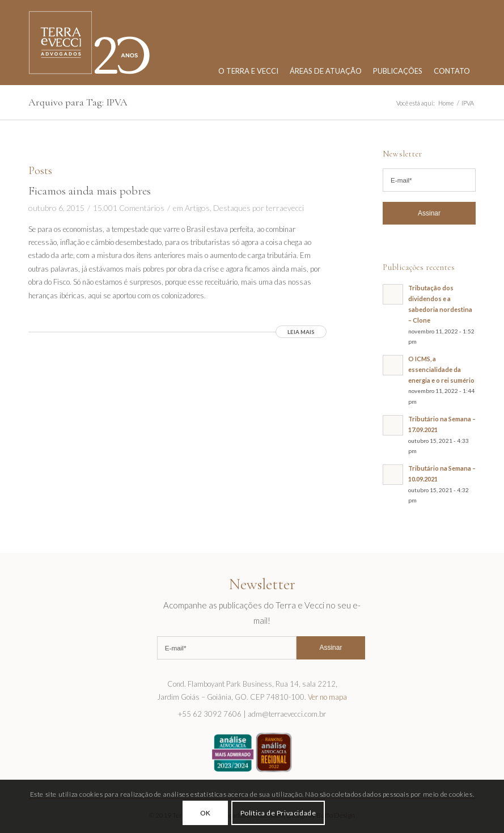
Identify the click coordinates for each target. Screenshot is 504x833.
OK (206, 813)
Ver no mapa (327, 697)
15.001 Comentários (129, 208)
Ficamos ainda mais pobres (90, 191)
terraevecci (285, 208)
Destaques (232, 208)
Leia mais (301, 332)
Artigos (197, 208)
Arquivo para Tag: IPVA (78, 102)
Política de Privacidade (278, 813)
